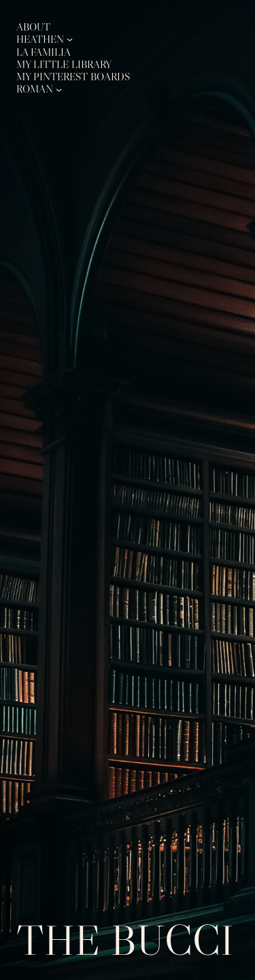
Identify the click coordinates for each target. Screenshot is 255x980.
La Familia (44, 52)
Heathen (40, 39)
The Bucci (125, 940)
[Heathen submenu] (70, 39)
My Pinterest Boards (73, 77)
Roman (35, 89)
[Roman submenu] (59, 89)
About (33, 27)
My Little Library (64, 64)
